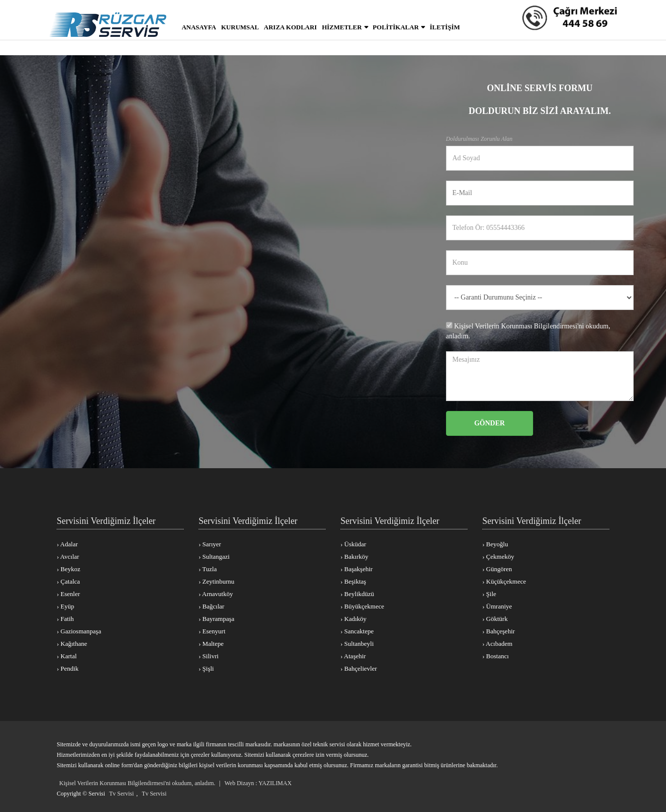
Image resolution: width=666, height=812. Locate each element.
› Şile (489, 594)
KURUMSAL (240, 27)
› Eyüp (65, 606)
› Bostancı (496, 656)
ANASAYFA (199, 27)
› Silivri (209, 656)
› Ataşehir (353, 656)
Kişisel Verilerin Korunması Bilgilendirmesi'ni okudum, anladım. (137, 783)
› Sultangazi (214, 557)
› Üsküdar (353, 544)
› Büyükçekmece (362, 606)
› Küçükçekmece (504, 581)
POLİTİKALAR (396, 27)
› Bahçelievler (359, 668)
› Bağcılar (212, 606)
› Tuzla (208, 569)
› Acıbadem (497, 644)
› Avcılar (68, 557)
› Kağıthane (72, 644)
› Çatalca (68, 581)
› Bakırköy (354, 557)
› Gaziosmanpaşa (79, 631)
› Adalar (67, 544)
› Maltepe (211, 644)
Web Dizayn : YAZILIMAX (258, 783)
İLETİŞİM (445, 27)
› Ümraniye (497, 606)
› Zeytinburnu (217, 581)
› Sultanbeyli (357, 644)
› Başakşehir (357, 569)
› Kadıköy (353, 619)
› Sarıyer (210, 544)
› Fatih (65, 619)
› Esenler (68, 594)
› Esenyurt (212, 631)
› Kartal (67, 656)
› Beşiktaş (353, 581)
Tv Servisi (121, 794)
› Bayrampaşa (217, 619)
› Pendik (68, 668)
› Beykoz (68, 569)
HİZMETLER (342, 27)
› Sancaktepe (357, 631)
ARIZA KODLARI (290, 27)
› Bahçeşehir (499, 631)
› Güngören (497, 569)
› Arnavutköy (216, 594)
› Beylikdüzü (357, 594)
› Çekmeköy (498, 557)
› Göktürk (495, 619)
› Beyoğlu (495, 544)
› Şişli (206, 668)
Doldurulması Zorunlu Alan (479, 139)
